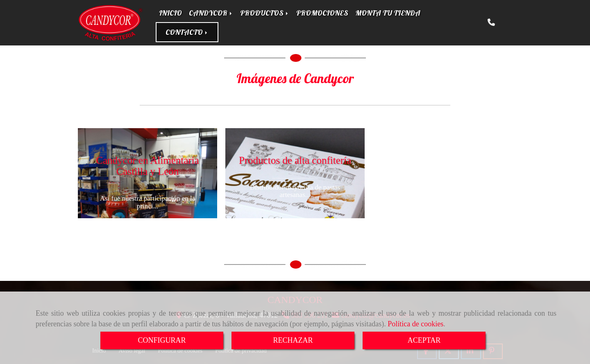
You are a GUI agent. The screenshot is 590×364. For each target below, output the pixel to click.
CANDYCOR (211, 13)
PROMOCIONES (322, 13)
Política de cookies (415, 324)
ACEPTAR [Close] (424, 340)
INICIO (170, 13)
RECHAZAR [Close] (293, 340)
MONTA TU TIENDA (388, 13)
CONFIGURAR (162, 340)
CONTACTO (187, 32)
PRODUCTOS (265, 13)
